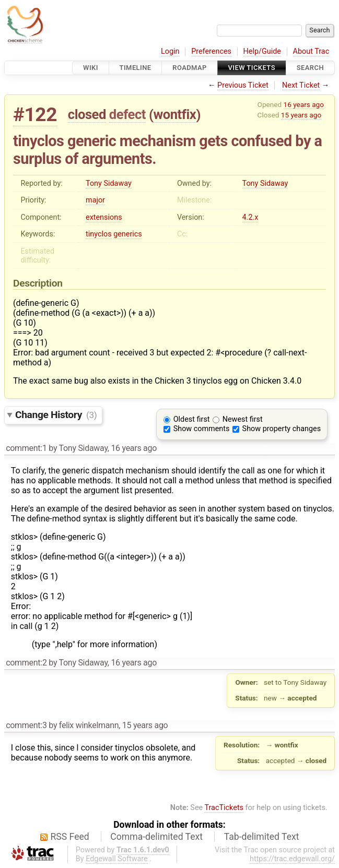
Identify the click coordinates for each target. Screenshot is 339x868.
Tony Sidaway (109, 183)
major (95, 200)
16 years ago (304, 104)
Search (310, 68)
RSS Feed (70, 837)
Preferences (211, 51)
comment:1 (26, 448)
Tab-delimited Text (262, 837)
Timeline (136, 68)
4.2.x (250, 217)
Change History (56, 415)
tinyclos (99, 234)
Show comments (202, 429)
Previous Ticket (243, 85)
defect (127, 114)
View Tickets (252, 68)
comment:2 (26, 663)
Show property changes (282, 429)
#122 (35, 115)
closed (87, 114)
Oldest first (192, 419)
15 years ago (301, 115)
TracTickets (224, 808)
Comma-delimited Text (156, 837)
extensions (104, 217)
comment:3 (26, 725)
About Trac (311, 51)
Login (170, 51)
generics (128, 234)
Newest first (243, 419)
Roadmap (190, 68)
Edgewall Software (117, 859)
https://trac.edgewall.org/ (292, 859)
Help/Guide (262, 51)
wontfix (174, 114)
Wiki (91, 68)
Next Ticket (301, 85)
